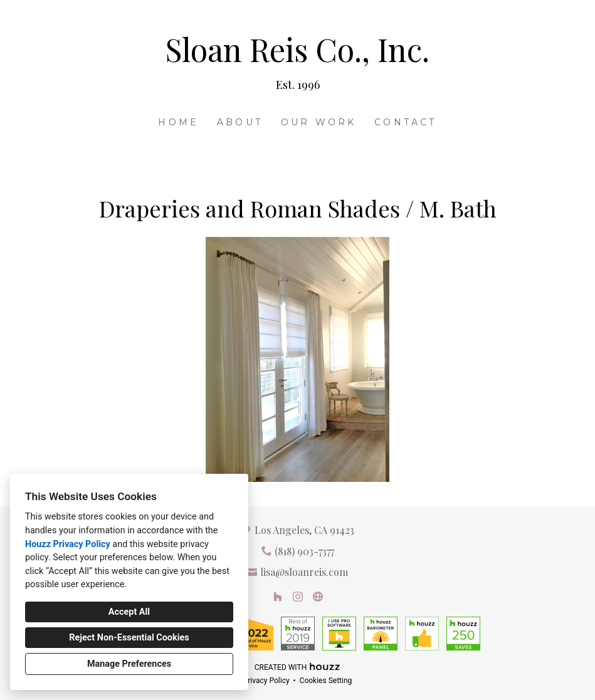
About (240, 122)
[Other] (318, 597)
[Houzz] (278, 597)
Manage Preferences (129, 664)
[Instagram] (298, 597)
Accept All (129, 612)
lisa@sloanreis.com (304, 572)
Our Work (319, 122)
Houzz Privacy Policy (68, 544)
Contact (405, 122)
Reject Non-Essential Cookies (129, 638)
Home (178, 122)
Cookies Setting (326, 681)
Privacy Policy (266, 681)
